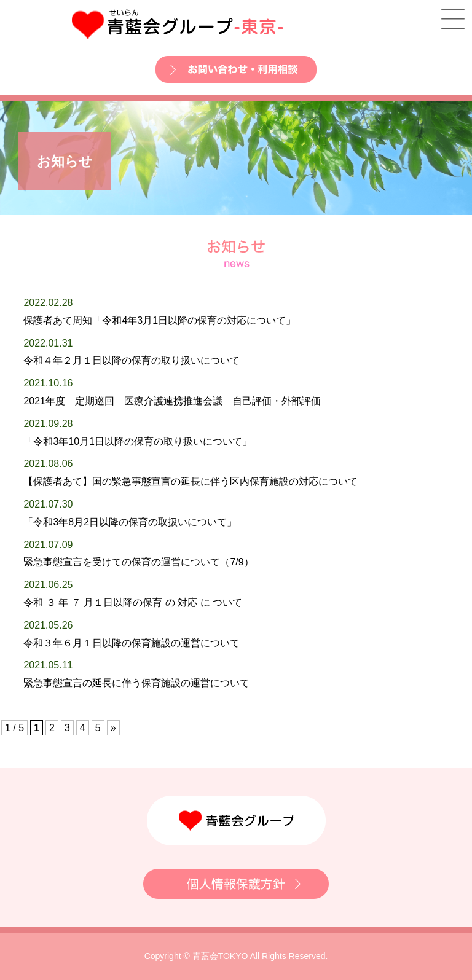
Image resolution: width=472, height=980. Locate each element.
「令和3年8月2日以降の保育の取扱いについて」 (130, 522)
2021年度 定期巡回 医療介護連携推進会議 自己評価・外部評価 (172, 401)
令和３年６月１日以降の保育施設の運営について (132, 643)
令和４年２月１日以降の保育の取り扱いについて (132, 360)
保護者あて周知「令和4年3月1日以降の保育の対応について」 (159, 320)
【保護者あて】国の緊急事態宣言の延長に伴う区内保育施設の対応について (191, 481)
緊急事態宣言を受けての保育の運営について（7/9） (138, 562)
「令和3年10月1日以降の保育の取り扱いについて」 (138, 441)
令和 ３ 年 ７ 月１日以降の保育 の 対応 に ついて (133, 602)
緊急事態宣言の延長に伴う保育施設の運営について (136, 683)
